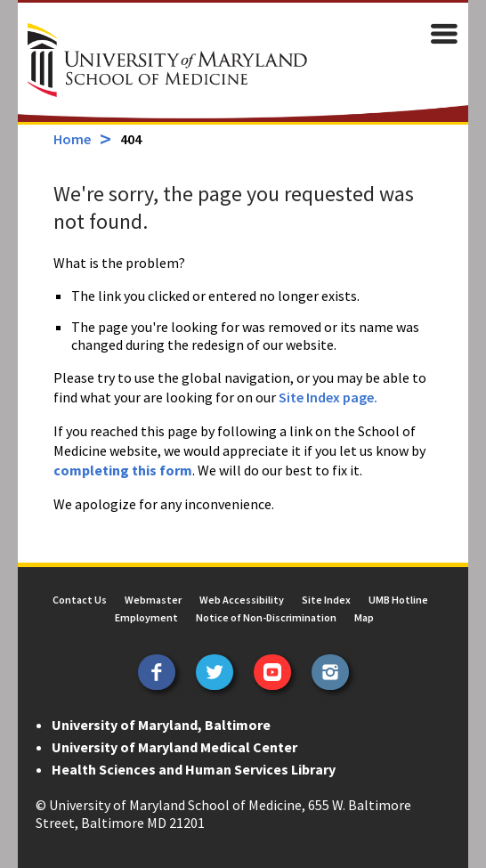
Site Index (326, 600)
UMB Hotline (398, 600)
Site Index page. (328, 397)
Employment (146, 617)
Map (364, 617)
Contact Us (80, 600)
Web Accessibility (242, 600)
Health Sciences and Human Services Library (194, 769)
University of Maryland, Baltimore (161, 725)
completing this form (123, 470)
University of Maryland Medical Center (174, 747)
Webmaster (153, 600)
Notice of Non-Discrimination (266, 617)
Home (72, 139)
